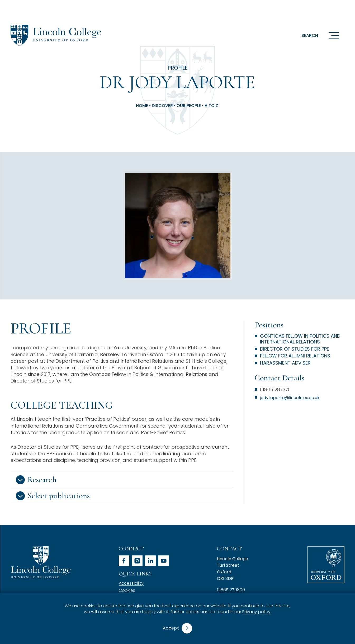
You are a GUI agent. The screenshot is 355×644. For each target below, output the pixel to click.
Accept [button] (171, 628)
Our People (189, 106)
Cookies (127, 590)
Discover (162, 106)
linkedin (150, 561)
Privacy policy (256, 612)
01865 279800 (231, 590)
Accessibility (131, 583)
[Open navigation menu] (334, 35)
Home (142, 106)
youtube (164, 561)
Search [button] (310, 35)
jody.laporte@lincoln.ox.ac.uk (290, 398)
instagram (137, 561)
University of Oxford (326, 565)
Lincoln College (41, 562)
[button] (122, 480)
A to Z (211, 106)
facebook (124, 561)
